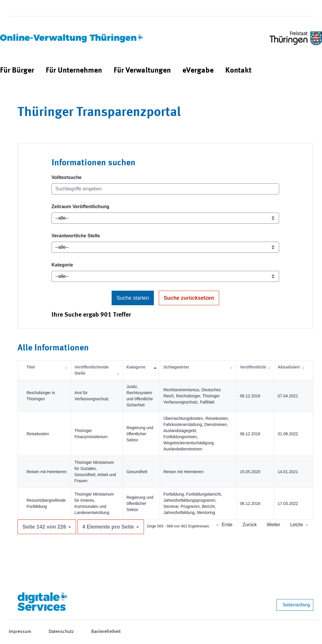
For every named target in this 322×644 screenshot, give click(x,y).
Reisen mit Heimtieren (47, 472)
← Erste (224, 525)
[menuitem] (17, 71)
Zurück (250, 525)
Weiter (274, 525)
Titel (31, 367)
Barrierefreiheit (106, 632)
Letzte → (300, 525)
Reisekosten (38, 434)
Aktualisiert (289, 367)
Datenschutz (61, 632)
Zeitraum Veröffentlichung (80, 207)
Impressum (20, 632)
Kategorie (62, 265)
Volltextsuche (67, 177)
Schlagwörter (176, 367)
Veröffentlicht (253, 367)
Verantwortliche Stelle (76, 236)
